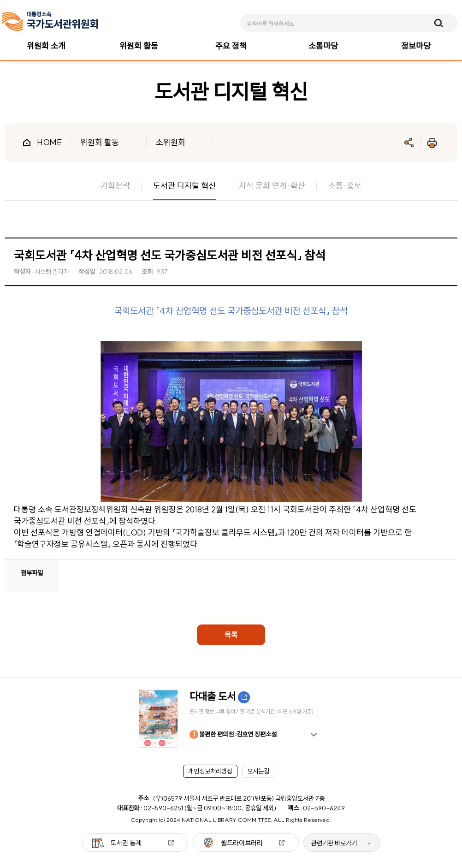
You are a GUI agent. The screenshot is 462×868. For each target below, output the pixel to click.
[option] (231, 719)
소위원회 (171, 142)
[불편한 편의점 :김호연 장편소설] (231, 719)
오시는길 (258, 771)
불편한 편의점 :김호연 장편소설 (233, 734)
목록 (231, 635)
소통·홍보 (345, 186)
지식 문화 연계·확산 (272, 186)
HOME (49, 142)
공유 (409, 143)
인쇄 (432, 143)
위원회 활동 (100, 142)
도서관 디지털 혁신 (184, 186)
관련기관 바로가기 (334, 843)
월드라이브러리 (242, 843)
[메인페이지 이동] (50, 21)
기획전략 (115, 186)
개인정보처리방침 (210, 771)
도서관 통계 (126, 843)
